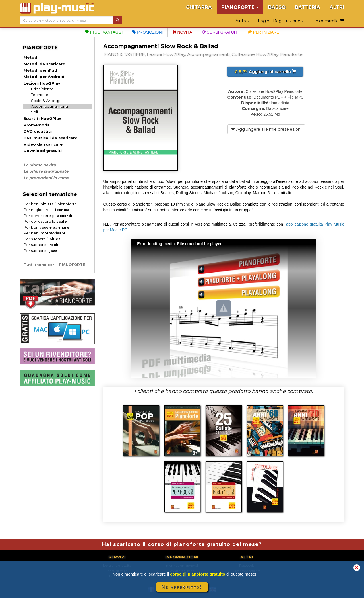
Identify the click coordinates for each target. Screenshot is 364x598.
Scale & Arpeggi (46, 101)
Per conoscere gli (48, 216)
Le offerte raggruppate (46, 171)
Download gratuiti (43, 151)
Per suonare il (42, 239)
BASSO (277, 7)
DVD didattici (38, 131)
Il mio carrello (328, 21)
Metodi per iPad (40, 70)
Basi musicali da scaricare (50, 138)
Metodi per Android (44, 77)
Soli (34, 112)
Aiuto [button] (242, 21)
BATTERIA (308, 7)
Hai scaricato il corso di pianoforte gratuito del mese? (182, 544)
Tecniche (40, 95)
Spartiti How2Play (42, 118)
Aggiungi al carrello (265, 72)
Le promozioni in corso (46, 178)
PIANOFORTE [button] (240, 7)
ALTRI (337, 7)
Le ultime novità (40, 165)
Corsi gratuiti (220, 32)
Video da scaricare (43, 144)
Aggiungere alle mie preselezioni (266, 129)
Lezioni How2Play (42, 83)
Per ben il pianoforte (50, 204)
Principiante (42, 89)
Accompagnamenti (49, 106)
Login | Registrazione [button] (281, 21)
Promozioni (147, 32)
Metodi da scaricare (44, 64)
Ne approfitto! (182, 587)
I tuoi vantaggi (104, 32)
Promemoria (37, 125)
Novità (182, 32)
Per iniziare (264, 32)
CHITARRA (199, 7)
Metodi (31, 57)
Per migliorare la (46, 210)
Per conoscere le (45, 221)
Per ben (46, 227)
